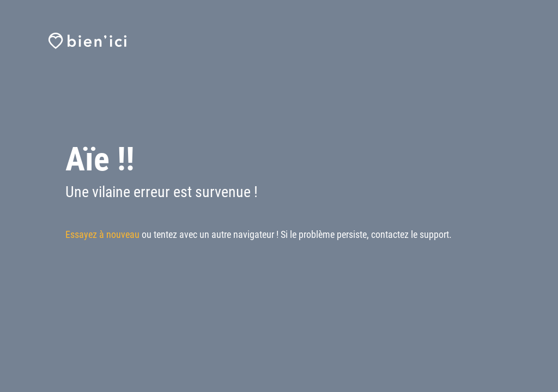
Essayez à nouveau (102, 234)
